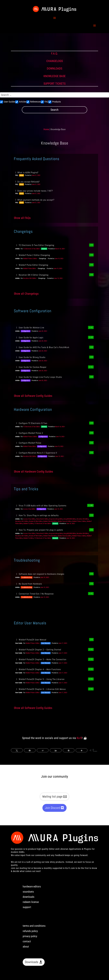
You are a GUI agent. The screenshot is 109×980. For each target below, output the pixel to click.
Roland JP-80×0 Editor (36, 521)
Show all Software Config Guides (33, 396)
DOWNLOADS (54, 69)
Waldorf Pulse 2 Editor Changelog (33, 255)
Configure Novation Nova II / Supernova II (36, 453)
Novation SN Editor (83, 519)
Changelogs (42, 259)
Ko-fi (79, 738)
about (26, 947)
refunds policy (30, 931)
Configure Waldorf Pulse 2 (29, 433)
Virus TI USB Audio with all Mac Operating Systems (41, 506)
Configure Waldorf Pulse (28, 443)
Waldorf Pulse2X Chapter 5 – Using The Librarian (40, 679)
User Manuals (46, 643)
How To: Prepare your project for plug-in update (39, 530)
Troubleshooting (27, 577)
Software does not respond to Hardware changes (40, 574)
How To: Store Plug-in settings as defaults (37, 515)
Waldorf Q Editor (29, 523)
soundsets (28, 892)
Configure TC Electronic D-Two (31, 423)
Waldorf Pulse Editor (30, 268)
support (27, 907)
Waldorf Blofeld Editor (50, 521)
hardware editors (32, 887)
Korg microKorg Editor (56, 519)
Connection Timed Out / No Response (34, 594)
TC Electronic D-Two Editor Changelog (35, 245)
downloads (29, 897)
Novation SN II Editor (30, 278)
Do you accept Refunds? (29, 182)
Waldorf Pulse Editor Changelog (32, 265)
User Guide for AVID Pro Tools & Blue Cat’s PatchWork (42, 347)
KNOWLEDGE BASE (55, 76)
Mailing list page (52, 797)
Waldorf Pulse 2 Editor (30, 259)
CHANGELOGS (55, 61)
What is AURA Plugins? (28, 172)
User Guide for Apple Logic (29, 337)
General (44, 249)
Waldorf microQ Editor (65, 521)
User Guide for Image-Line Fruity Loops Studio (39, 377)
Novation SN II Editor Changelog (32, 275)
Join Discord (52, 808)
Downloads (32, 962)
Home (46, 129)
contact (27, 941)
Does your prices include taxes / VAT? (35, 191)
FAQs (22, 175)
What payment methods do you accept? (36, 200)
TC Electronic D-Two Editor (32, 249)
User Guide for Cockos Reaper (31, 367)
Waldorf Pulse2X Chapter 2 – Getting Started (38, 650)
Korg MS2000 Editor (70, 519)
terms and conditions (34, 926)
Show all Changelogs (26, 294)
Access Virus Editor (29, 509)
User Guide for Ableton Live (30, 328)
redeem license (31, 902)
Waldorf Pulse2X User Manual (31, 640)
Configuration (26, 331)
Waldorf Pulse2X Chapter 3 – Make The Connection (41, 659)
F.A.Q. (54, 54)
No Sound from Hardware (29, 584)
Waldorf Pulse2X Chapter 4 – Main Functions (38, 669)
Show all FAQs (22, 218)
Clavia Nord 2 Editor (42, 519)
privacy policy (30, 936)
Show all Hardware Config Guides (33, 472)
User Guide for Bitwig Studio (30, 357)
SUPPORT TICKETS (54, 84)
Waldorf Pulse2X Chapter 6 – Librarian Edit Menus (41, 689)
